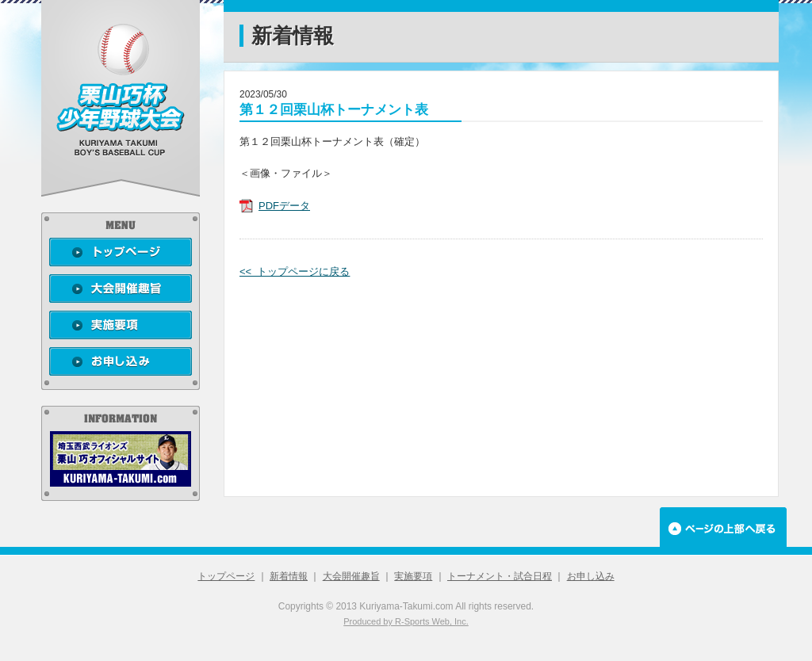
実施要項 (413, 576)
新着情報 (289, 576)
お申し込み (591, 576)
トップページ (226, 576)
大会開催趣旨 (351, 576)
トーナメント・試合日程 (500, 576)
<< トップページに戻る (295, 271)
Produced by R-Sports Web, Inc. (406, 621)
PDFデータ (284, 206)
